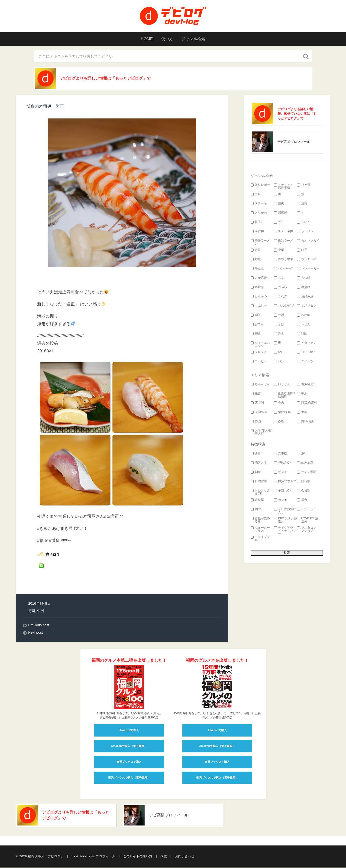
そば (279, 325)
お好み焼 (305, 297)
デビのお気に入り (285, 511)
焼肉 (279, 204)
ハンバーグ (283, 269)
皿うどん (282, 385)
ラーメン (305, 232)
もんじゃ (259, 306)
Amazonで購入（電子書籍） (129, 747)
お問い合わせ (185, 857)
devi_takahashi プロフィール (94, 857)
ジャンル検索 (195, 39)
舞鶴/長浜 (306, 422)
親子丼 (257, 223)
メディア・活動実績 (283, 187)
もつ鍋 (304, 278)
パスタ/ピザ (284, 306)
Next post (36, 633)
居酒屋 (280, 213)
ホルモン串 (307, 260)
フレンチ (259, 353)
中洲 (41, 611)
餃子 (302, 251)
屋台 (302, 500)
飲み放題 (305, 463)
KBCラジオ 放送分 (285, 521)
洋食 (279, 334)
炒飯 (256, 260)
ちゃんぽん (260, 385)
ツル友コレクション (307, 530)
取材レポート (260, 187)
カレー (257, 195)
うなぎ (280, 297)
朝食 (256, 473)
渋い (302, 454)
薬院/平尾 (282, 413)
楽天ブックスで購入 (129, 763)
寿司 (32, 611)
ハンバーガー (308, 269)
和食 (256, 334)
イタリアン (307, 343)
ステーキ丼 (283, 232)
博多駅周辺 (307, 385)
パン (279, 362)
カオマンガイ (308, 241)
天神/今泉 (259, 413)
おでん (257, 325)
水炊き (257, 288)
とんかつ (259, 297)
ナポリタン (307, 306)
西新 (256, 454)
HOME (145, 39)
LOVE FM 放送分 (308, 521)
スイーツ (305, 362)
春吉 (279, 403)
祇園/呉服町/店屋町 (284, 396)
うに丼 (304, 223)
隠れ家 (304, 482)
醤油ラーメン (283, 243)
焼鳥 (302, 204)
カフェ (280, 500)
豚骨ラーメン (260, 243)
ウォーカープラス (260, 530)
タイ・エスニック (260, 345)
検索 (164, 857)
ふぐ (279, 278)
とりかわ (259, 213)
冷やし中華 (283, 260)
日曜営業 (259, 482)
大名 (302, 413)
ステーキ (259, 204)
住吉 (256, 394)
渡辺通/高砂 (307, 403)
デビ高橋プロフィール (294, 142)
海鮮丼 (257, 232)
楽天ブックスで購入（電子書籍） (129, 778)
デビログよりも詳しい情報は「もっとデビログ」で (109, 79)
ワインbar (306, 353)
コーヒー (259, 362)
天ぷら (280, 288)
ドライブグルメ (260, 539)
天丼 (279, 223)
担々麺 (304, 185)
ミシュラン (307, 510)
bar (278, 353)
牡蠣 (279, 316)
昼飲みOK (283, 463)
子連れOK (283, 491)
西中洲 (257, 403)
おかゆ (304, 316)
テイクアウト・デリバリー (285, 531)
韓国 (302, 334)
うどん (304, 325)
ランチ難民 (307, 473)
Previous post (39, 626)
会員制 (304, 491)
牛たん (257, 269)
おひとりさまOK (260, 493)
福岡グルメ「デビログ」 (46, 857)
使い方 (167, 39)
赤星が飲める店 (260, 521)
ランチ (280, 473)
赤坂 (279, 422)
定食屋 (257, 500)
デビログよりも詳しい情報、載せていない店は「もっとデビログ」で (297, 114)
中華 (279, 251)
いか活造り (260, 278)
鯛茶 (256, 316)
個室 (256, 510)
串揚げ (304, 288)
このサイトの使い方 (138, 857)
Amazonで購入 (129, 731)
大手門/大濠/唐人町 (261, 433)
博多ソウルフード (285, 483)
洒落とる (259, 463)
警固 (256, 422)
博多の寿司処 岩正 (45, 107)
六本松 (280, 454)
